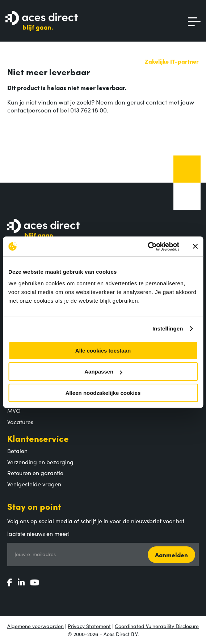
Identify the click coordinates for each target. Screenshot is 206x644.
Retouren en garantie (35, 473)
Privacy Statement (89, 626)
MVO (14, 410)
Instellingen (168, 329)
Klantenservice (38, 438)
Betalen (17, 451)
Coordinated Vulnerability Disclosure (157, 626)
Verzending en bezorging (40, 462)
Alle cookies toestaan (103, 351)
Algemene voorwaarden (35, 626)
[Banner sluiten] (195, 246)
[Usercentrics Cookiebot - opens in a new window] (148, 247)
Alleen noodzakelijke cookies (103, 393)
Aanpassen (103, 372)
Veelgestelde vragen (34, 484)
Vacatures (20, 422)
